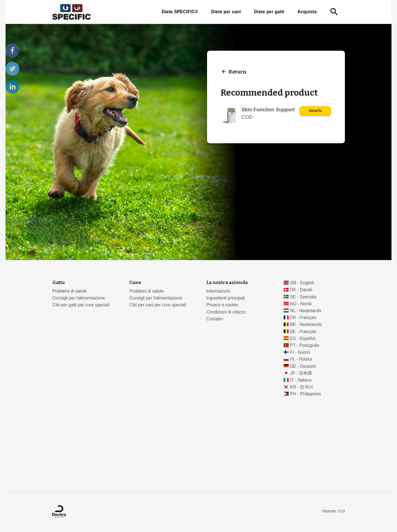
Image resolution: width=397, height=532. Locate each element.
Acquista (307, 12)
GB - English (302, 283)
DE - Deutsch (303, 366)
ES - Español (303, 338)
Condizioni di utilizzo (226, 312)
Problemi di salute (70, 291)
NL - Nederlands (306, 311)
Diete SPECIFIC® (180, 12)
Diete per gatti (269, 12)
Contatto (214, 319)
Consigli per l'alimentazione (79, 298)
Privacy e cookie (222, 305)
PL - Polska (301, 359)
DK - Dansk (301, 290)
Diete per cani (226, 12)
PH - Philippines (305, 394)
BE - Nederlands (306, 324)
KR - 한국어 (302, 387)
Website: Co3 (333, 511)
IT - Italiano (301, 380)
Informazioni (218, 291)
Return (238, 72)
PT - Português (305, 345)
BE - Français (303, 332)
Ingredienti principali (226, 298)
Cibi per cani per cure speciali (158, 305)
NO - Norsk (301, 304)
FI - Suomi (300, 352)
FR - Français (303, 318)
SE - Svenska (303, 297)
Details (315, 111)
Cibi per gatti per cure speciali (81, 305)
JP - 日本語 (301, 373)
